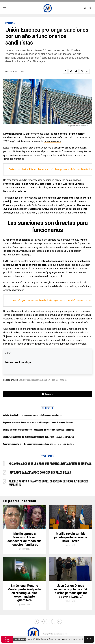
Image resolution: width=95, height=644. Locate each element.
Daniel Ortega (24, 380)
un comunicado (52, 141)
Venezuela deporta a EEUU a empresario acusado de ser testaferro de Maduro (38, 444)
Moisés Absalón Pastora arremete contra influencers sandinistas (33, 415)
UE (66, 380)
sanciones (60, 380)
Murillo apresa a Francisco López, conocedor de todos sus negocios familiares (38, 430)
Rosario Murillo (49, 380)
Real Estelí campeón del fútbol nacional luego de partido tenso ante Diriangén (38, 437)
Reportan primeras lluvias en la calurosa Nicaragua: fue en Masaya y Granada (38, 422)
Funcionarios (36, 380)
